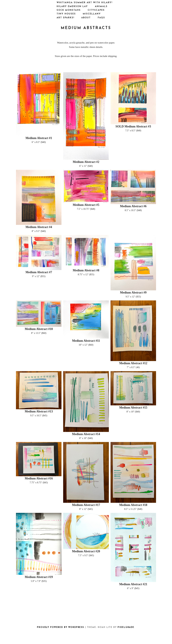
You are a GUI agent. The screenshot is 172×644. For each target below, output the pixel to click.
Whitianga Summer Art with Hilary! (84, 3)
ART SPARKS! (65, 18)
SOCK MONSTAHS (69, 10)
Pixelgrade (126, 627)
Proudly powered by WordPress (60, 627)
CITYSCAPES (96, 10)
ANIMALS (101, 6)
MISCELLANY (92, 14)
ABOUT (86, 18)
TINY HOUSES (66, 14)
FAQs (101, 18)
